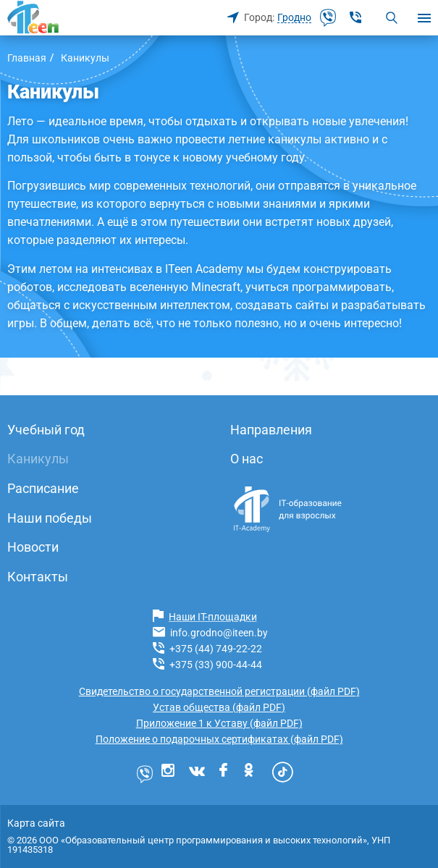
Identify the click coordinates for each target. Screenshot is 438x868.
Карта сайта (36, 823)
